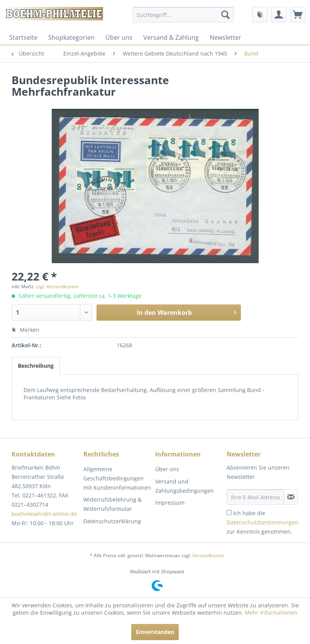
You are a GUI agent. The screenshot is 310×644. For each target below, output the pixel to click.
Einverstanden (155, 632)
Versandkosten (208, 555)
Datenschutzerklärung (112, 521)
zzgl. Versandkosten (57, 287)
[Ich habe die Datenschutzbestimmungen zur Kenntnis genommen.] (229, 513)
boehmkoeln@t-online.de (44, 514)
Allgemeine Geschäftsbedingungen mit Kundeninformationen (117, 478)
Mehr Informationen (271, 613)
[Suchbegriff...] (183, 15)
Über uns (119, 37)
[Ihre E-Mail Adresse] (255, 497)
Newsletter (225, 37)
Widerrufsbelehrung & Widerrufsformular (113, 504)
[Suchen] (225, 15)
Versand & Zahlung (171, 37)
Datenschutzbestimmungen (263, 522)
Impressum (170, 503)
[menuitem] (183, 15)
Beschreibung (36, 366)
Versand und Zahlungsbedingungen (185, 486)
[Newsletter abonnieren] (291, 497)
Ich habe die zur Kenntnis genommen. (263, 522)
